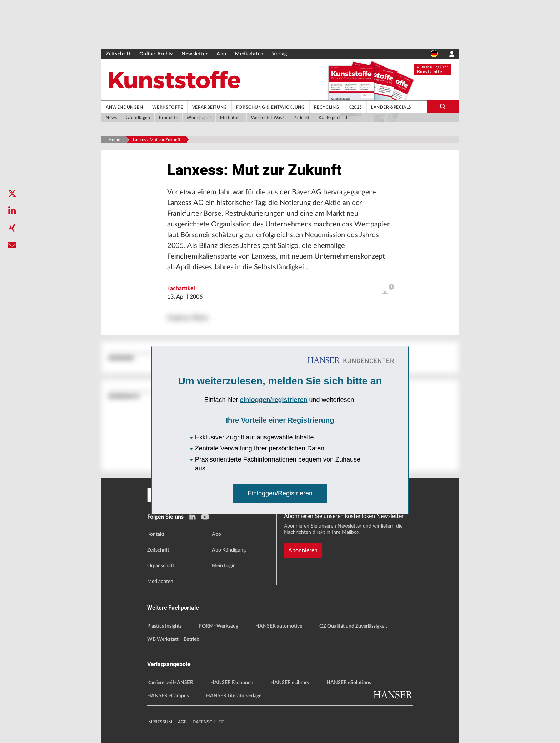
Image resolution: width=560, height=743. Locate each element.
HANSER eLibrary (290, 683)
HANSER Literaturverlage (234, 696)
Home (114, 140)
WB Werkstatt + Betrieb (173, 639)
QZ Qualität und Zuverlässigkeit (353, 626)
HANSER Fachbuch (232, 683)
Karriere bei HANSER (170, 683)
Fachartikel (181, 288)
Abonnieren (303, 550)
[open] (385, 292)
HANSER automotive (279, 626)
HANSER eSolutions (349, 683)
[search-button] (443, 107)
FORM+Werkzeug (219, 626)
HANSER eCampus (168, 696)
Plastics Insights (164, 626)
